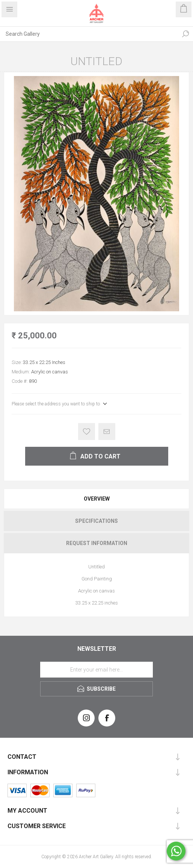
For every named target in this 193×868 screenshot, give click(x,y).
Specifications (96, 521)
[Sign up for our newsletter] (96, 670)
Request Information (97, 543)
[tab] (96, 499)
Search (185, 34)
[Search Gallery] (89, 34)
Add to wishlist (87, 432)
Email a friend (107, 432)
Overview (97, 499)
